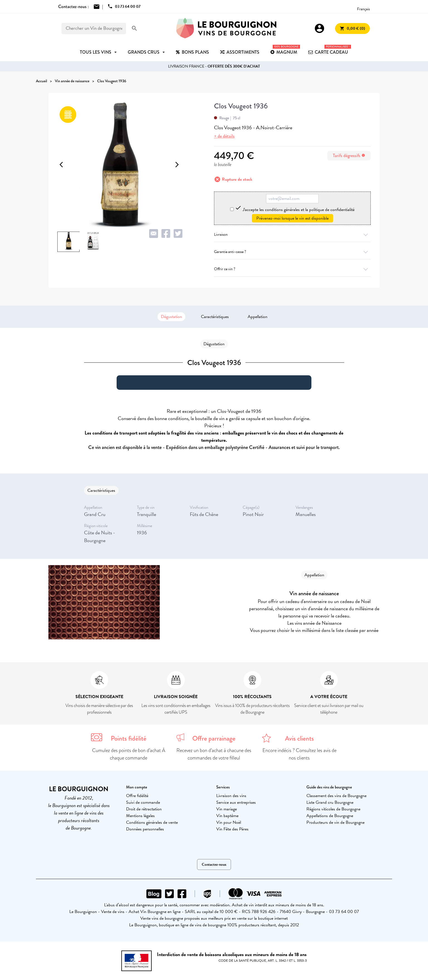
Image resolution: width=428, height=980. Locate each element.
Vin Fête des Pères (232, 829)
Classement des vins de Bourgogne (336, 796)
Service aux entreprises (236, 802)
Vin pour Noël (229, 822)
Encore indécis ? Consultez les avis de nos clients (299, 754)
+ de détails (224, 136)
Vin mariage (227, 809)
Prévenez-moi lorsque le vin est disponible (292, 218)
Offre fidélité (137, 796)
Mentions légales (140, 816)
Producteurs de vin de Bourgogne (335, 822)
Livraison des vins (231, 796)
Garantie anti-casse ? (292, 252)
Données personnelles (145, 829)
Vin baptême (227, 816)
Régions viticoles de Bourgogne (333, 809)
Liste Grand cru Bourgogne (330, 802)
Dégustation (171, 317)
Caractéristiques (215, 317)
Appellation (258, 317)
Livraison (292, 235)
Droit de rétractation (144, 809)
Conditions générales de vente (152, 822)
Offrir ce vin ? (292, 269)
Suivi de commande (143, 802)
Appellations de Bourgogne (330, 816)
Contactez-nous (214, 864)
